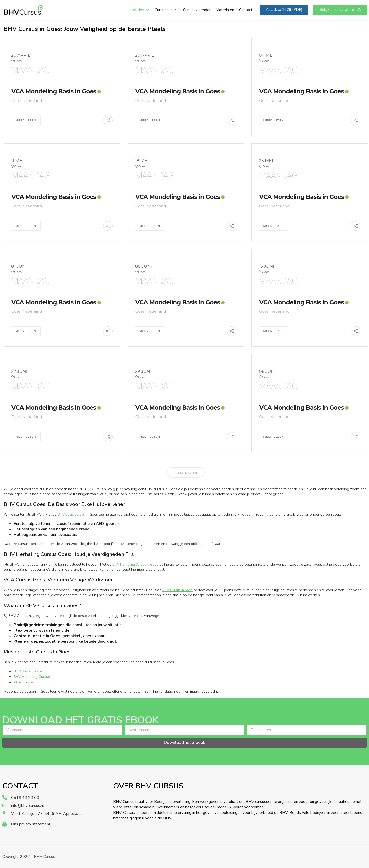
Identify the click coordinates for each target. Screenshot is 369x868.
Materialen (225, 10)
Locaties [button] (139, 10)
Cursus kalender (197, 10)
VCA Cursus (24, 682)
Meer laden (186, 473)
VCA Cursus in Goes (178, 590)
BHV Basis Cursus (71, 515)
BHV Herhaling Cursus (32, 677)
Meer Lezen (26, 120)
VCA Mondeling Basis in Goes (54, 91)
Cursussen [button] (166, 10)
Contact (246, 10)
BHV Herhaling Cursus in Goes (135, 565)
